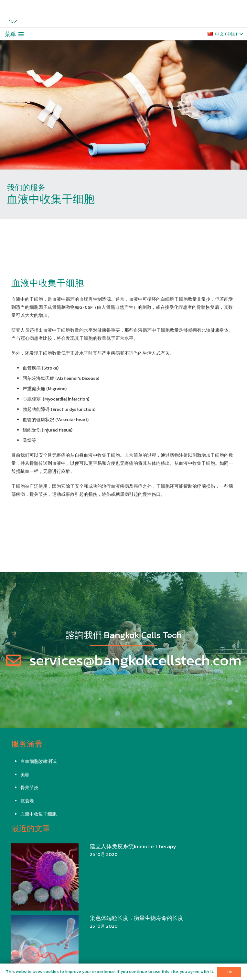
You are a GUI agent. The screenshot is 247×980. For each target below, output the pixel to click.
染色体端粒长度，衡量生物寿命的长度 (137, 918)
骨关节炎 (29, 788)
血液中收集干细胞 (38, 814)
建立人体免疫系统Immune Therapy (133, 846)
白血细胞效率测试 (38, 761)
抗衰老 (27, 801)
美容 (25, 775)
